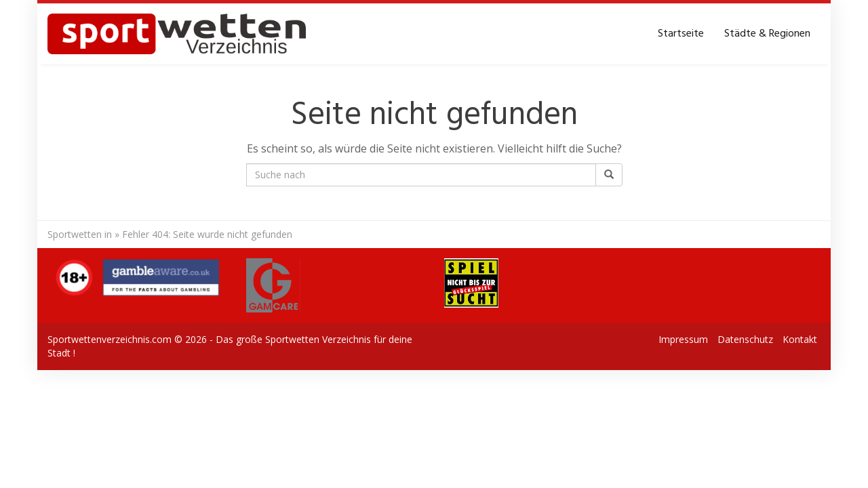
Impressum (683, 339)
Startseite (681, 34)
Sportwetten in (80, 234)
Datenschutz (745, 339)
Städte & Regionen (767, 34)
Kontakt (800, 339)
